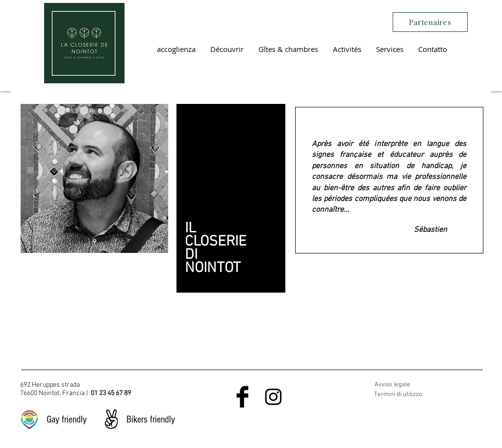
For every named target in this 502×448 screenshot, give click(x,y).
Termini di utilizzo (398, 395)
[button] (227, 49)
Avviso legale (392, 385)
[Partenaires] (430, 22)
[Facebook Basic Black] (242, 397)
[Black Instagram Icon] (273, 397)
